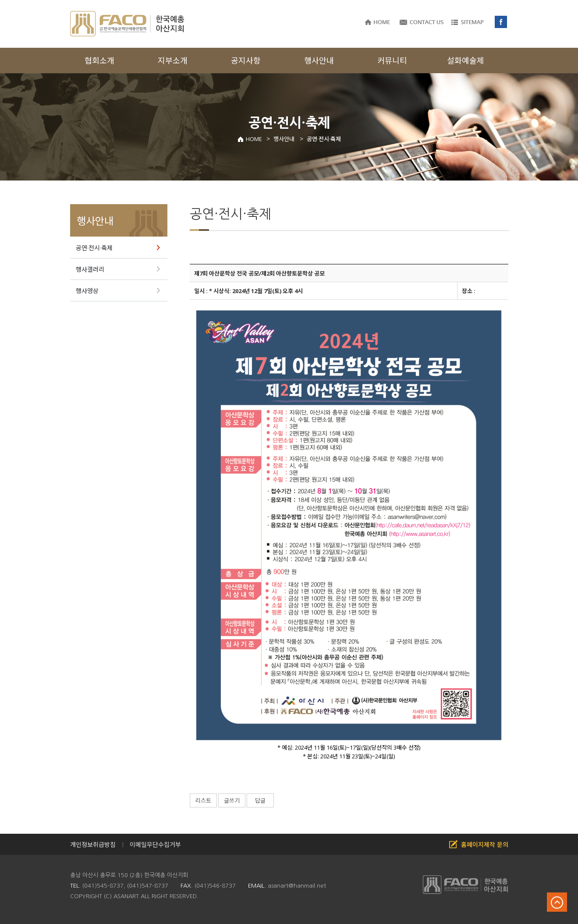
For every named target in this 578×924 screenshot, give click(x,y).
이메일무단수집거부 (155, 844)
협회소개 (99, 60)
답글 (260, 800)
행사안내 (95, 221)
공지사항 (246, 60)
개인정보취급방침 (93, 844)
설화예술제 (466, 60)
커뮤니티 (392, 60)
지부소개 (173, 60)
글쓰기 (232, 800)
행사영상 (87, 291)
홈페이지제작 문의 (485, 844)
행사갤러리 (90, 269)
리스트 (203, 800)
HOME (250, 139)
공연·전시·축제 (94, 248)
